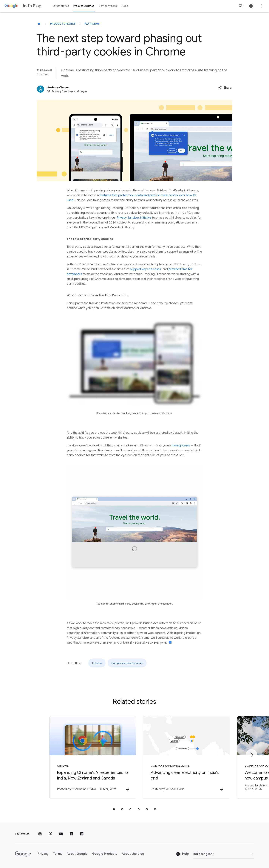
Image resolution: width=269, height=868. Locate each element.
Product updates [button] (84, 6)
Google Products (105, 854)
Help (182, 854)
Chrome (97, 663)
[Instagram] (40, 834)
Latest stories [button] (61, 6)
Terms (58, 854)
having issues (181, 445)
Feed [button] (125, 6)
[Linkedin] (82, 834)
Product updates (63, 24)
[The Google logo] (23, 854)
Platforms (92, 24)
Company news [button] (108, 6)
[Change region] (224, 854)
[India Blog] (39, 24)
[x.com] (50, 834)
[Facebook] (71, 834)
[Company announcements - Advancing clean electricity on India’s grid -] (183, 758)
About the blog (133, 854)
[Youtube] (61, 834)
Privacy (43, 854)
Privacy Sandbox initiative (134, 218)
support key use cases (146, 269)
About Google (77, 854)
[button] (225, 88)
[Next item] (251, 755)
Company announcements (127, 663)
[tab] (114, 809)
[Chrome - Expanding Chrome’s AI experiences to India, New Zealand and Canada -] (86, 758)
